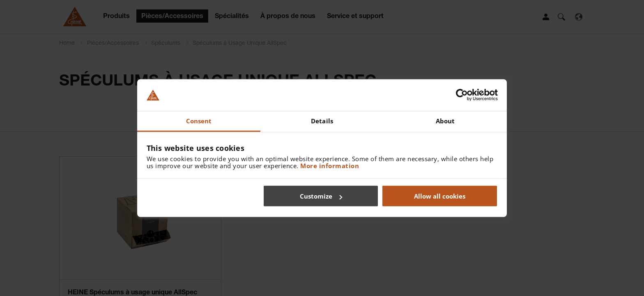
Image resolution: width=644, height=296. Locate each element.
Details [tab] (322, 121)
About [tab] (445, 121)
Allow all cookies (440, 196)
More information (330, 165)
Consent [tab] (199, 121)
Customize (321, 196)
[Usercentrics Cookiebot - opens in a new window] (462, 95)
